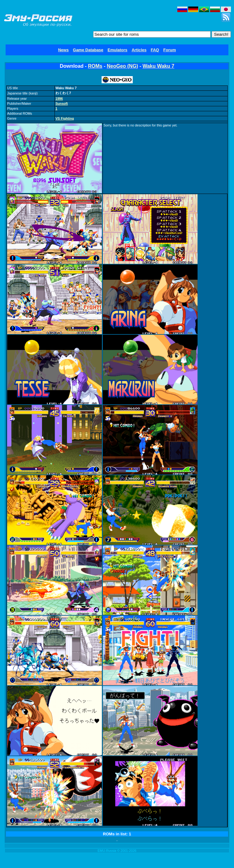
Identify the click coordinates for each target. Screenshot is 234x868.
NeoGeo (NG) (122, 66)
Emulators (117, 50)
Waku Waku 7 (158, 66)
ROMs (95, 66)
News (63, 50)
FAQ (155, 50)
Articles (139, 50)
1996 (59, 99)
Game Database (88, 50)
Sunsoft (62, 103)
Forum (170, 50)
